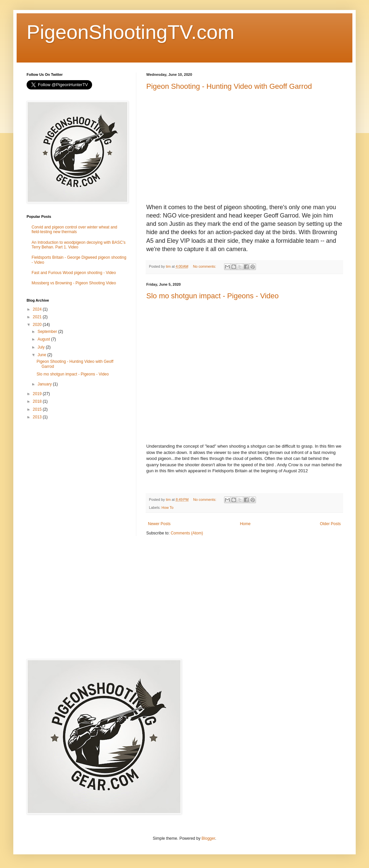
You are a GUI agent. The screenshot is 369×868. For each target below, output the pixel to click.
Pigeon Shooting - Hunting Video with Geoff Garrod (229, 86)
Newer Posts (159, 524)
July (42, 347)
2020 (38, 325)
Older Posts (330, 524)
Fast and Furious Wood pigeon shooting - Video (74, 273)
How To (168, 507)
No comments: (205, 266)
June (42, 355)
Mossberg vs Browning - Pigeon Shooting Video (74, 283)
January (45, 384)
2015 (38, 409)
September (48, 332)
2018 (38, 401)
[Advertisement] (76, 472)
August (44, 339)
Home (245, 524)
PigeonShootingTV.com (130, 32)
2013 (38, 417)
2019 (38, 394)
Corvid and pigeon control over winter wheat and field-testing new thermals (74, 229)
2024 (38, 309)
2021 (38, 317)
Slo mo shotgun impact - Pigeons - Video (212, 296)
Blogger (208, 838)
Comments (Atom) (187, 533)
